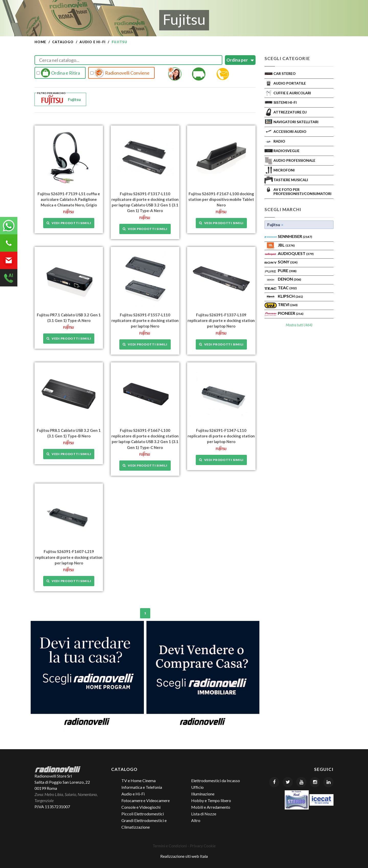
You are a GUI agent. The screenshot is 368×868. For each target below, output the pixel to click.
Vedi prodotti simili (69, 223)
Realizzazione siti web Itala (184, 856)
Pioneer (291, 313)
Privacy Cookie (203, 846)
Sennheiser (295, 236)
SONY (288, 262)
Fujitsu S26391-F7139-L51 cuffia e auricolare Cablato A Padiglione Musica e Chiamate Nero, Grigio (69, 199)
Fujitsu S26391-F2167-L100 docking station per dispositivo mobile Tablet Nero (221, 199)
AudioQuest (296, 253)
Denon (289, 279)
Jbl (286, 245)
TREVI (288, 304)
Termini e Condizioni (170, 846)
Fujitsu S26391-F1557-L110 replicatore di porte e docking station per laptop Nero (145, 320)
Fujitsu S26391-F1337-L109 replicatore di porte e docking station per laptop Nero (221, 320)
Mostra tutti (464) (299, 325)
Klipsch (290, 296)
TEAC (287, 288)
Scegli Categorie (287, 58)
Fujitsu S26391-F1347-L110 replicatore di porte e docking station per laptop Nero (221, 436)
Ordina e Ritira (58, 73)
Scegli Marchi (283, 209)
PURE (287, 270)
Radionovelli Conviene (120, 73)
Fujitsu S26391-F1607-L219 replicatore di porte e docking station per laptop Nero (69, 557)
